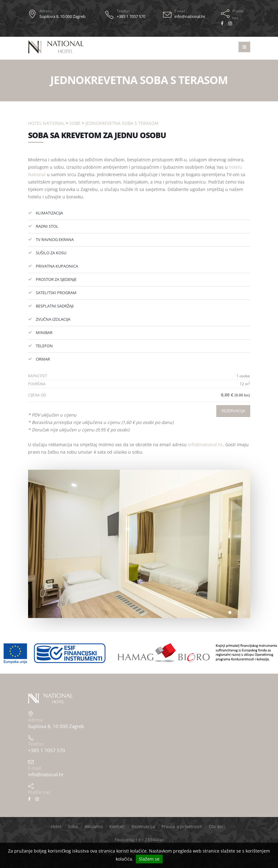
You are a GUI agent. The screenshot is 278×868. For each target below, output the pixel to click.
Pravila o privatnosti (182, 826)
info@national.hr (205, 445)
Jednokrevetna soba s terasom (122, 123)
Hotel (56, 826)
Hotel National (46, 123)
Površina (37, 384)
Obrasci (217, 826)
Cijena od (37, 395)
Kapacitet (38, 376)
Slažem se (149, 859)
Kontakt (117, 826)
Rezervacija (233, 411)
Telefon (123, 11)
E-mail (180, 11)
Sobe (75, 123)
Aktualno (94, 826)
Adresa (46, 11)
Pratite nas (238, 14)
